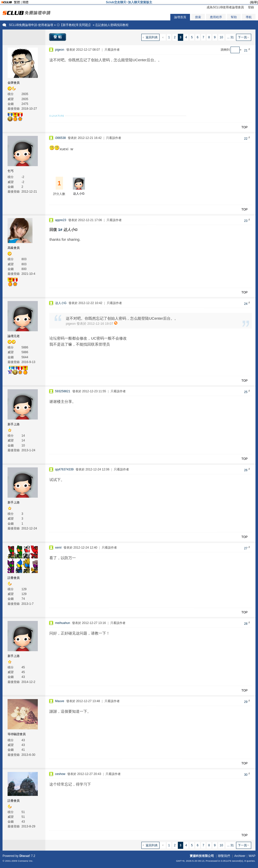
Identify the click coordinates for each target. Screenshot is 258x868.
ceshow (60, 774)
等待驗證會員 (17, 734)
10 (221, 37)
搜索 (198, 17)
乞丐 (11, 171)
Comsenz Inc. (26, 861)
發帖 (58, 37)
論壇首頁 (180, 17)
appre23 (61, 220)
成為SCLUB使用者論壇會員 (225, 7)
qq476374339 (64, 469)
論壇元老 (14, 336)
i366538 (61, 138)
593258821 (63, 391)
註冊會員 (14, 578)
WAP (252, 856)
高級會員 (14, 248)
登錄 (251, 7)
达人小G (79, 194)
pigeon (60, 50)
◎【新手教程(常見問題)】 (74, 25)
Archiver (240, 856)
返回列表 (152, 37)
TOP (244, 127)
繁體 (17, 2)
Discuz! (25, 856)
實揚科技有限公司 (202, 856)
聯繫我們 (224, 856)
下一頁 (242, 37)
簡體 (25, 2)
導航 (249, 17)
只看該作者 (112, 50)
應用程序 (216, 17)
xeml (58, 548)
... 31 (230, 37)
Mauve (60, 701)
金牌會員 (14, 83)
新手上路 (14, 424)
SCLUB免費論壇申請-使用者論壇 (31, 25)
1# (60, 230)
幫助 (234, 17)
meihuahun (63, 623)
